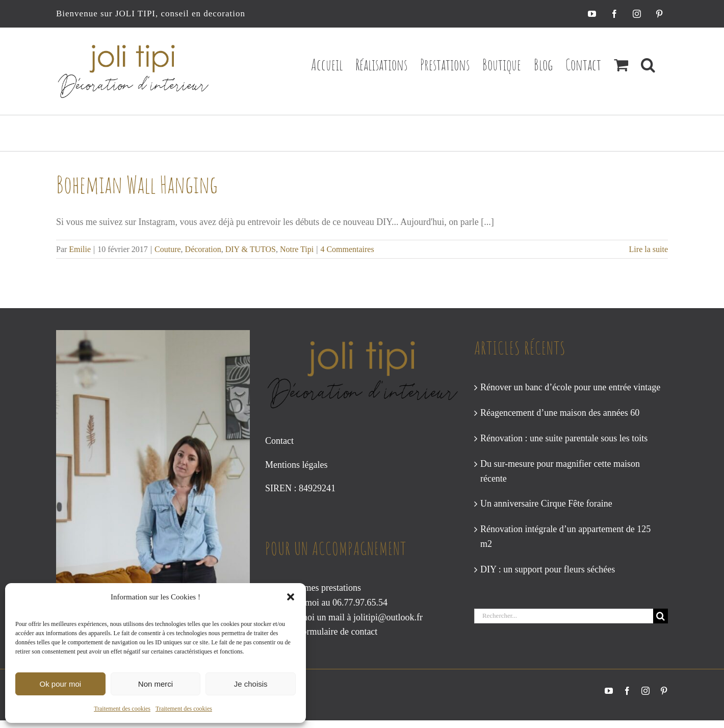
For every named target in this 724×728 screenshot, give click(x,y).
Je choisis (251, 684)
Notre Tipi (297, 249)
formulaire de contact (338, 632)
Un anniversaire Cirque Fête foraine (546, 504)
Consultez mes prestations (313, 588)
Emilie (80, 249)
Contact (279, 441)
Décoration (203, 249)
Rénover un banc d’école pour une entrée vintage (570, 387)
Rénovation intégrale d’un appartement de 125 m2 (565, 536)
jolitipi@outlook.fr (388, 617)
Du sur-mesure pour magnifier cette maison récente (560, 471)
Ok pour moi (60, 684)
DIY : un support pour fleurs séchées (548, 569)
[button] (291, 597)
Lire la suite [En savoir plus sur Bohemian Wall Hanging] (649, 249)
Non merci (156, 684)
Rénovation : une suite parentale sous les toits (564, 438)
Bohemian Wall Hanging (137, 184)
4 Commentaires (347, 249)
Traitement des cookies (122, 709)
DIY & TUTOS (251, 249)
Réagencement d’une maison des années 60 (560, 413)
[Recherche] (661, 616)
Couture (168, 249)
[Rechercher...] (564, 616)
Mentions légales (296, 465)
